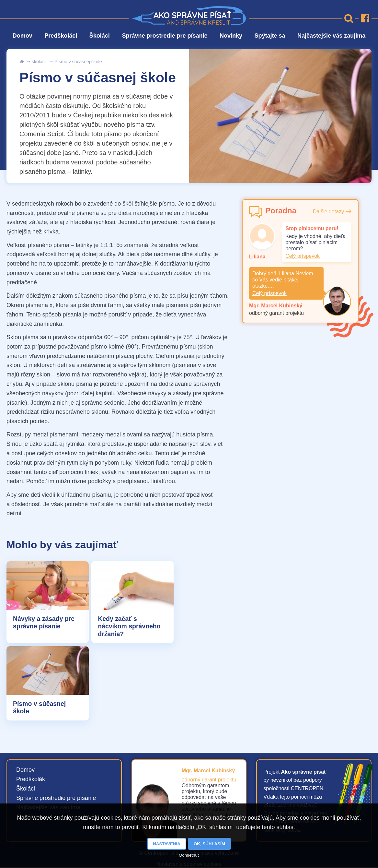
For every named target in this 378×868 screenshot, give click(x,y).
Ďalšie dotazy (328, 212)
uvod (22, 62)
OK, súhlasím (209, 844)
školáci (39, 62)
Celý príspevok (303, 256)
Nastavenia (167, 844)
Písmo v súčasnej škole (78, 62)
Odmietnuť (189, 855)
